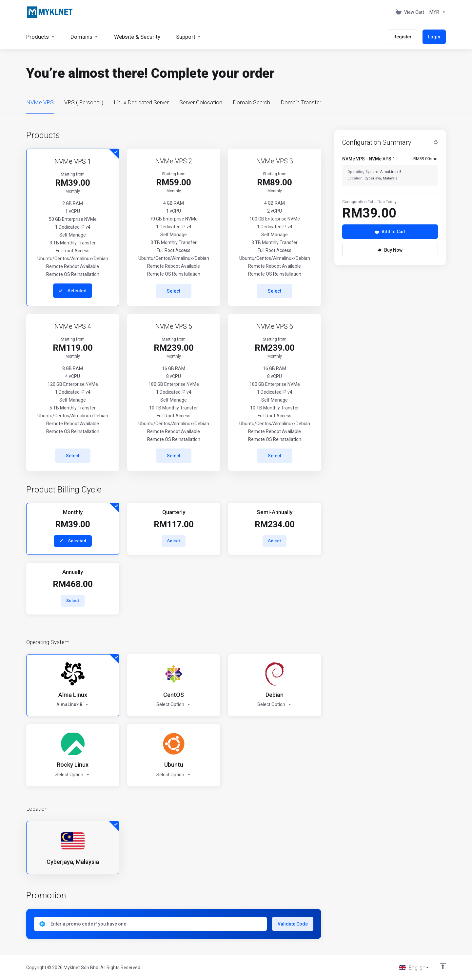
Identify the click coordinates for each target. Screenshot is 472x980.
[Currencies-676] (436, 12)
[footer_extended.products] (40, 37)
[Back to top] (443, 966)
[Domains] (84, 37)
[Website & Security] (137, 37)
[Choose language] (414, 968)
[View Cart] (410, 12)
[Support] (189, 37)
